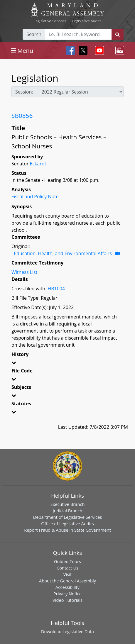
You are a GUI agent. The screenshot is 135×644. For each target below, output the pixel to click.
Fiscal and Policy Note (35, 196)
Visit (67, 574)
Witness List (24, 272)
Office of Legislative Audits (67, 523)
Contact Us (67, 568)
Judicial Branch (68, 511)
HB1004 (56, 289)
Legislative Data (78, 631)
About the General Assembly (67, 581)
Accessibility (67, 587)
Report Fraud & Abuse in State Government (67, 530)
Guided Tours (67, 561)
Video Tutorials (67, 600)
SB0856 (22, 116)
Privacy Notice (67, 594)
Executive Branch (68, 504)
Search (34, 34)
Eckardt (38, 164)
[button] (67, 364)
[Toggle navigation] (22, 50)
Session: (24, 92)
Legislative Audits (87, 21)
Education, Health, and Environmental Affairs (63, 253)
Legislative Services (50, 21)
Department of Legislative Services (68, 517)
